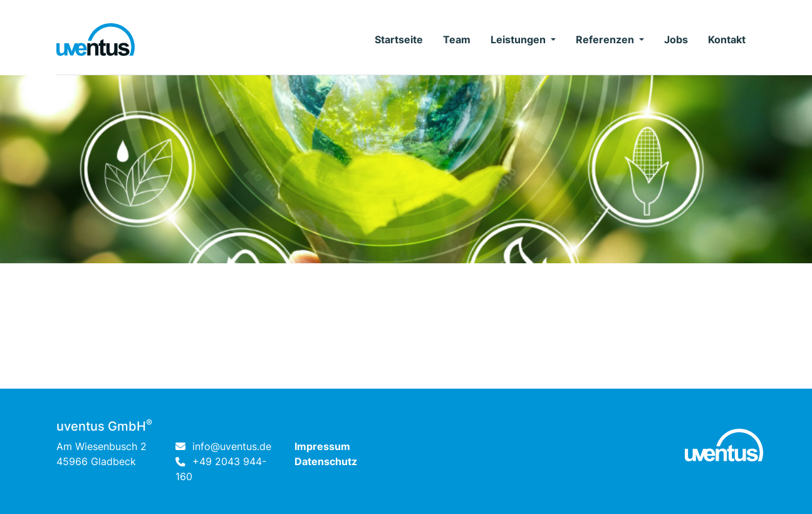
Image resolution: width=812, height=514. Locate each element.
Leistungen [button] (519, 39)
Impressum (322, 446)
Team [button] (457, 39)
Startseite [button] (399, 39)
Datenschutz (326, 461)
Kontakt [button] (727, 39)
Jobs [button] (676, 39)
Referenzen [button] (606, 39)
